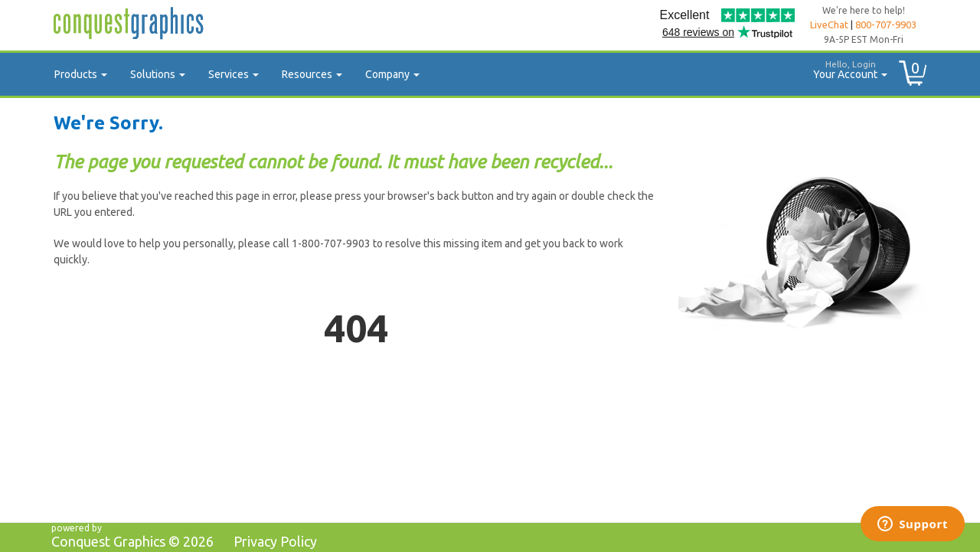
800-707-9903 (886, 24)
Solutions (158, 74)
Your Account (844, 68)
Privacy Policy (275, 541)
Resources (312, 74)
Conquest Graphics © (132, 541)
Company (392, 74)
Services (234, 74)
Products (81, 74)
